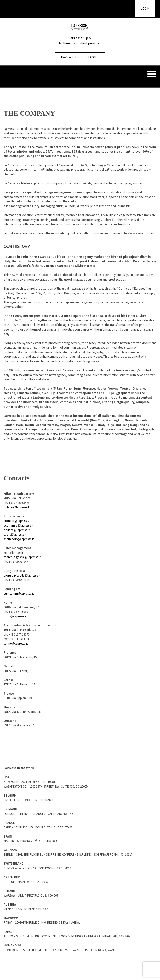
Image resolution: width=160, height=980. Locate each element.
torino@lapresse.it (16, 643)
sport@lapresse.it (15, 535)
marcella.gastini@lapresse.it (22, 557)
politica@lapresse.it (17, 530)
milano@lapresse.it (16, 507)
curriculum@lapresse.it (19, 594)
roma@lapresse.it (15, 616)
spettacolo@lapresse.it (19, 539)
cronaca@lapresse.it (17, 521)
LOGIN (145, 8)
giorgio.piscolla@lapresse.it (22, 575)
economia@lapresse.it (18, 525)
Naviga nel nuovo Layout (80, 57)
